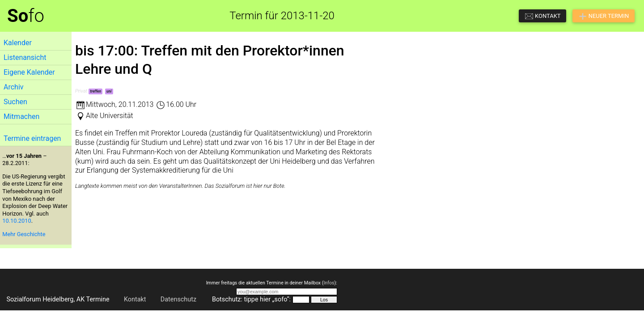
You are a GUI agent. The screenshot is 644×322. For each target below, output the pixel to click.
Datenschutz (178, 299)
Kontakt (135, 299)
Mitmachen (21, 117)
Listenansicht (25, 57)
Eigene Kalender (29, 72)
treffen (95, 91)
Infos (329, 283)
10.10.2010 (17, 221)
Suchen (15, 102)
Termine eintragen (32, 138)
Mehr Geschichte (24, 234)
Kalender (18, 43)
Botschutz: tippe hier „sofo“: (251, 299)
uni (109, 91)
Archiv (14, 87)
